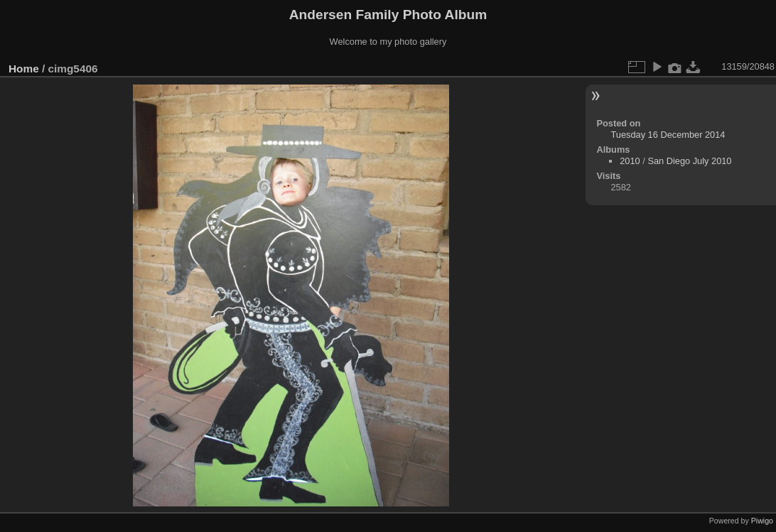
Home (24, 69)
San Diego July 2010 (689, 161)
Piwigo (762, 521)
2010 (630, 161)
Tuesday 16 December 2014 (668, 135)
